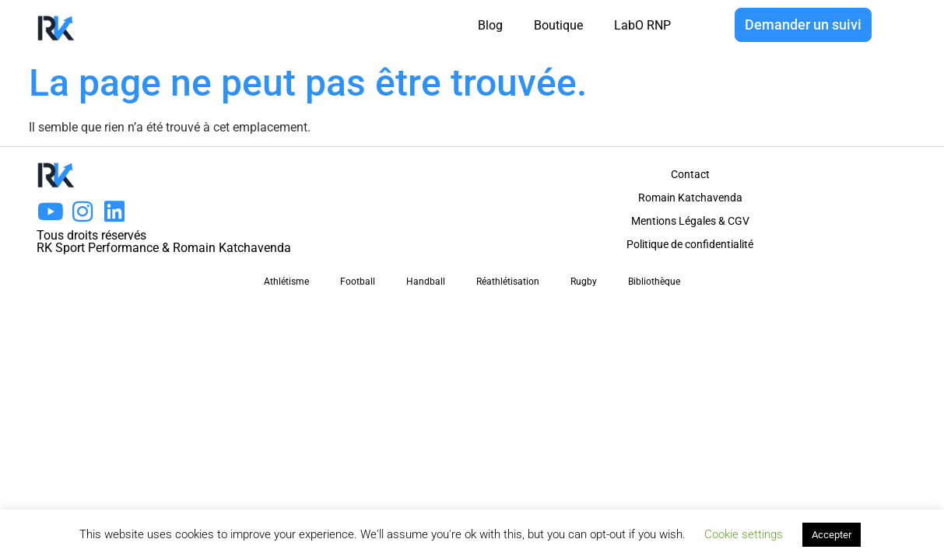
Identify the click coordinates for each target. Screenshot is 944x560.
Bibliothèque (654, 282)
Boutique (558, 25)
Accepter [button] (832, 535)
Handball (426, 282)
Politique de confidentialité (690, 244)
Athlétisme (286, 282)
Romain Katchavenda (690, 198)
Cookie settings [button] (744, 534)
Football (358, 282)
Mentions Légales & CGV (690, 221)
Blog (490, 25)
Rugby (584, 282)
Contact (690, 174)
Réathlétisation (508, 282)
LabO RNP (642, 25)
